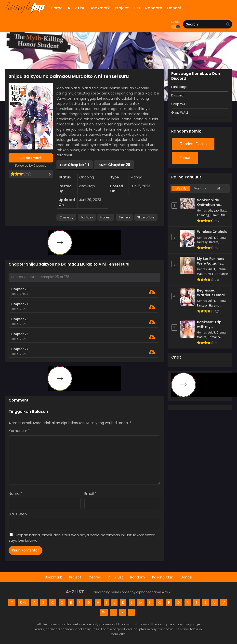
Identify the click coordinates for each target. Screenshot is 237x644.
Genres (95, 577)
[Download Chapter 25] (152, 337)
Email (90, 493)
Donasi (186, 577)
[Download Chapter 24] (152, 352)
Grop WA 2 (180, 113)
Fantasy (87, 217)
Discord (177, 95)
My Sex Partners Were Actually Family (211, 261)
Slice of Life (146, 217)
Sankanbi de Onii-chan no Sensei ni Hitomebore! (209, 203)
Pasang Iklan (163, 577)
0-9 (23, 603)
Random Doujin (193, 144)
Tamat (185, 158)
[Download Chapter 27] (152, 307)
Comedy (66, 217)
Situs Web (18, 514)
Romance (221, 274)
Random (138, 577)
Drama (221, 238)
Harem (106, 217)
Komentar (19, 431)
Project (75, 577)
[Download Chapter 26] (152, 322)
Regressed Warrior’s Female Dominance (212, 293)
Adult (212, 238)
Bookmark (53, 577)
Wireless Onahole (212, 232)
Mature (202, 274)
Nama (15, 493)
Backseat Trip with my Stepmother (209, 325)
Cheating (203, 215)
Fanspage (179, 87)
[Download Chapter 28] (152, 292)
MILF (224, 215)
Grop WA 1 (179, 104)
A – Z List (116, 577)
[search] (228, 25)
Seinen (124, 217)
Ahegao (214, 211)
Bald (223, 211)
